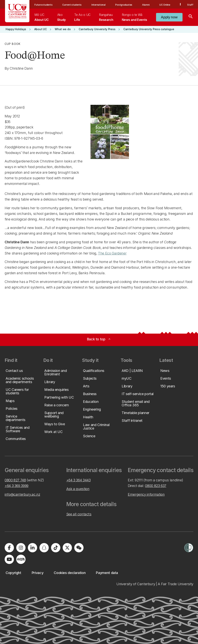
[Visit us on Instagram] (21, 548)
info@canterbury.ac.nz (22, 494)
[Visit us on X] (67, 548)
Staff (190, 5)
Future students (43, 5)
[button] (169, 17)
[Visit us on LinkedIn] (32, 548)
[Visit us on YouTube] (9, 559)
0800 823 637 (156, 486)
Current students (72, 5)
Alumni (146, 5)
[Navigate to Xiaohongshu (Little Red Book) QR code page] (21, 559)
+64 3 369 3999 (17, 486)
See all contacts (79, 514)
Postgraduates (124, 5)
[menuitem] (41, 17)
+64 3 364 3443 (79, 480)
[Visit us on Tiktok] (56, 548)
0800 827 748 (15, 480)
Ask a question (78, 489)
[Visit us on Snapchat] (44, 548)
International (99, 5)
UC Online (165, 5)
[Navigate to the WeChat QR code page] (79, 548)
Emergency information (146, 494)
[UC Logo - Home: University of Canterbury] (17, 11)
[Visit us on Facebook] (9, 548)
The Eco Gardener (112, 253)
